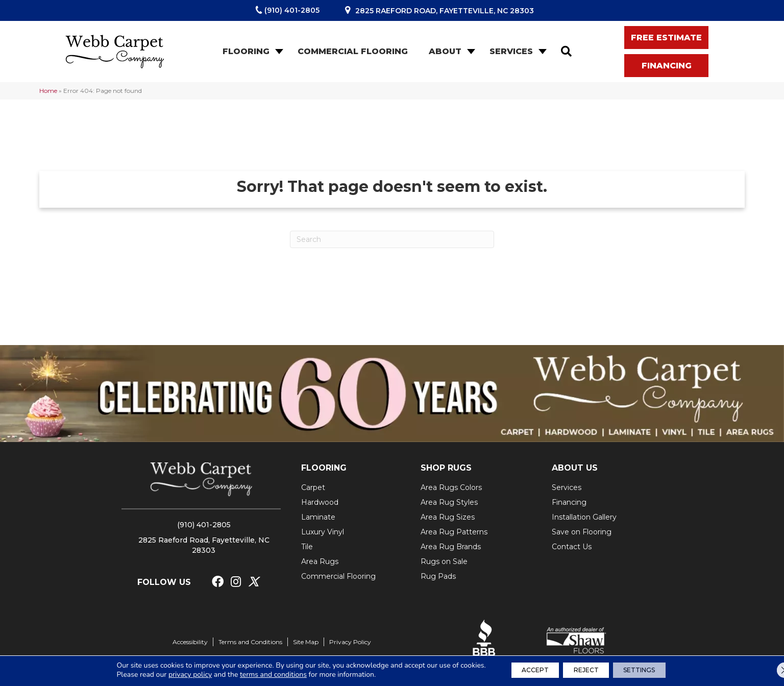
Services (511, 51)
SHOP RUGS (446, 468)
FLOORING (324, 468)
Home (48, 91)
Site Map (306, 642)
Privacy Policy (350, 642)
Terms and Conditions (250, 642)
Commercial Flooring (353, 51)
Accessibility (190, 642)
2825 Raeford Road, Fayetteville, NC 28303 (445, 11)
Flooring (246, 51)
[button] (278, 52)
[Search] (392, 239)
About (445, 51)
